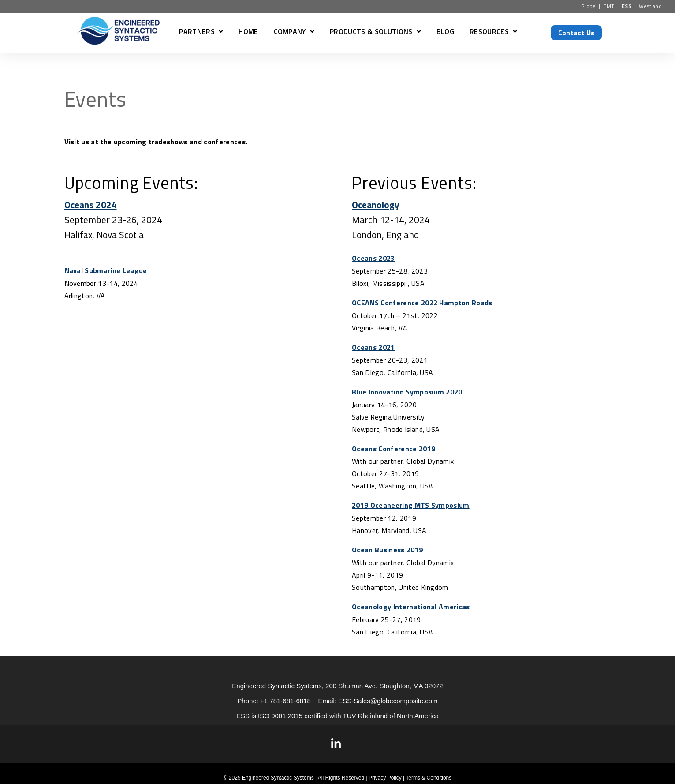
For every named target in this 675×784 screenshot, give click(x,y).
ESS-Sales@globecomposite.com (388, 697)
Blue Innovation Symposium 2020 (407, 390)
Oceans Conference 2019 (393, 447)
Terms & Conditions (429, 774)
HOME (248, 32)
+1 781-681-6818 (285, 697)
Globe (589, 6)
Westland (651, 6)
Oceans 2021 (373, 346)
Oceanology (376, 205)
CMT (609, 6)
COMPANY (290, 32)
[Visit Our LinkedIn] (336, 740)
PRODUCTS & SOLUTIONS (371, 32)
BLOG (445, 32)
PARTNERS (197, 32)
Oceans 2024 (91, 205)
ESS (627, 6)
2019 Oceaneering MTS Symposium (411, 503)
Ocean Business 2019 (387, 548)
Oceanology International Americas (411, 604)
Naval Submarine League (106, 270)
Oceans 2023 (373, 258)
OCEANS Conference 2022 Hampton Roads (422, 302)
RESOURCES (489, 32)
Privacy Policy (385, 774)
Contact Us (576, 33)
